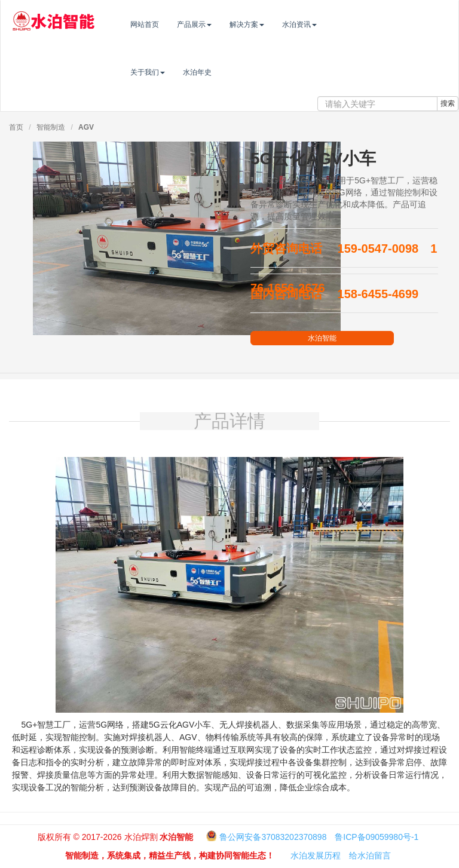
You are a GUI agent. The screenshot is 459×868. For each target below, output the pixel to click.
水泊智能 (322, 338)
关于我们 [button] (172, 72)
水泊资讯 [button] (324, 24)
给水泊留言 (370, 855)
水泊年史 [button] (222, 72)
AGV (86, 127)
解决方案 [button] (271, 24)
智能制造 (51, 127)
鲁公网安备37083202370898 (273, 837)
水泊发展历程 (316, 855)
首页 (16, 127)
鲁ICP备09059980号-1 (377, 837)
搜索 (448, 103)
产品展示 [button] (219, 24)
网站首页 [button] (169, 24)
